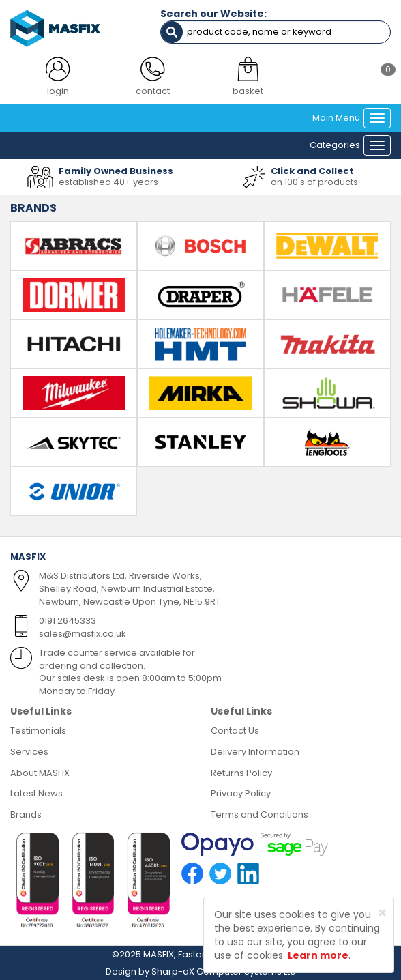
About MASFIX (40, 773)
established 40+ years (108, 182)
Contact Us (235, 731)
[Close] (382, 913)
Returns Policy (241, 773)
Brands (26, 815)
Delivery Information (255, 752)
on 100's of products (314, 182)
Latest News (36, 793)
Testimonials (38, 731)
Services (29, 752)
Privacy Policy (241, 793)
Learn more (318, 955)
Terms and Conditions (259, 815)
